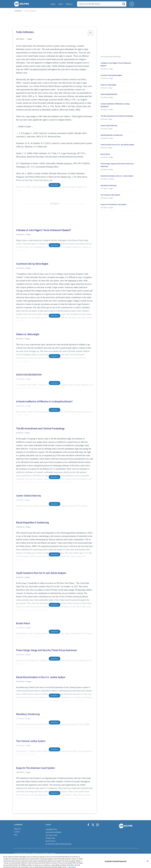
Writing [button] (68, 4)
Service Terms (50, 841)
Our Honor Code (51, 835)
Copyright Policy (51, 829)
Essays (53, 4)
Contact (17, 832)
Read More (54, 245)
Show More (54, 185)
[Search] (124, 5)
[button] (90, 34)
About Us (17, 829)
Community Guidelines (54, 832)
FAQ (16, 835)
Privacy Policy (50, 838)
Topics (60, 4)
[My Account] (133, 4)
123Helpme (18, 11)
